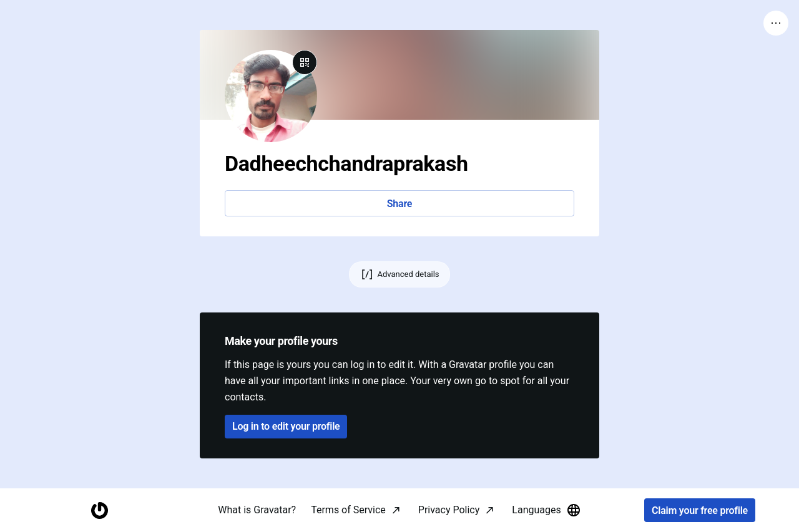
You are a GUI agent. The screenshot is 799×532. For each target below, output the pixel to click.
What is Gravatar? (257, 510)
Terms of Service (348, 510)
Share (399, 204)
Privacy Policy (449, 510)
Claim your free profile (700, 510)
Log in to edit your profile (286, 426)
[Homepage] (99, 510)
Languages (546, 510)
